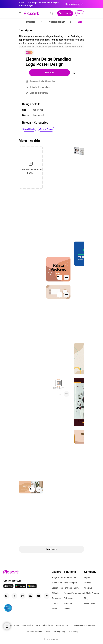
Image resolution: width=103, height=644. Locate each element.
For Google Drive (71, 588)
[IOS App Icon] (8, 587)
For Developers (70, 583)
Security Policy (60, 631)
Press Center (90, 603)
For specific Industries (74, 593)
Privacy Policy (27, 625)
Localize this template (40, 93)
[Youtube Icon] (39, 596)
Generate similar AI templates (43, 81)
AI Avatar (68, 603)
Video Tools (57, 583)
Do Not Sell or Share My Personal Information (54, 625)
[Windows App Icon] (32, 587)
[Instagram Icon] (22, 596)
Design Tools (57, 588)
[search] (51, 13)
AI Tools (55, 593)
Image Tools (57, 578)
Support (88, 578)
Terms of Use (14, 625)
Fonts (54, 609)
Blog (86, 598)
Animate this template (40, 87)
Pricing (67, 609)
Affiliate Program (92, 593)
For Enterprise (70, 578)
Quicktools (69, 598)
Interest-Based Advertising (85, 625)
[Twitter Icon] (14, 596)
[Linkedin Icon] (30, 596)
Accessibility (73, 631)
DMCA (48, 631)
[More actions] (66, 277)
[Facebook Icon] (6, 596)
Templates (56, 598)
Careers (88, 583)
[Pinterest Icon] (47, 596)
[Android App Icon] (20, 587)
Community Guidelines (33, 631)
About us (88, 588)
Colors (55, 603)
